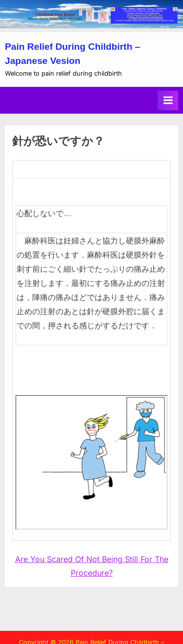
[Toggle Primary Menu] (168, 101)
